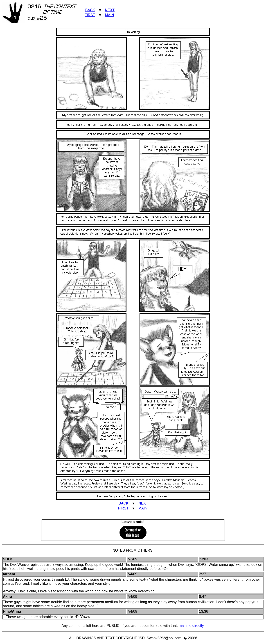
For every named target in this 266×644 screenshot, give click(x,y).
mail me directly (191, 626)
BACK (90, 10)
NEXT (110, 10)
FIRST (90, 15)
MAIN (109, 15)
